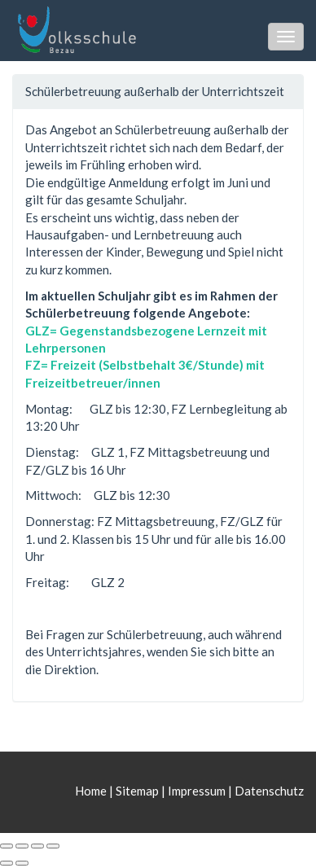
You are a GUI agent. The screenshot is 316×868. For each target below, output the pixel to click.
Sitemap (137, 791)
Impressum (197, 791)
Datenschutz (269, 791)
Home (92, 791)
